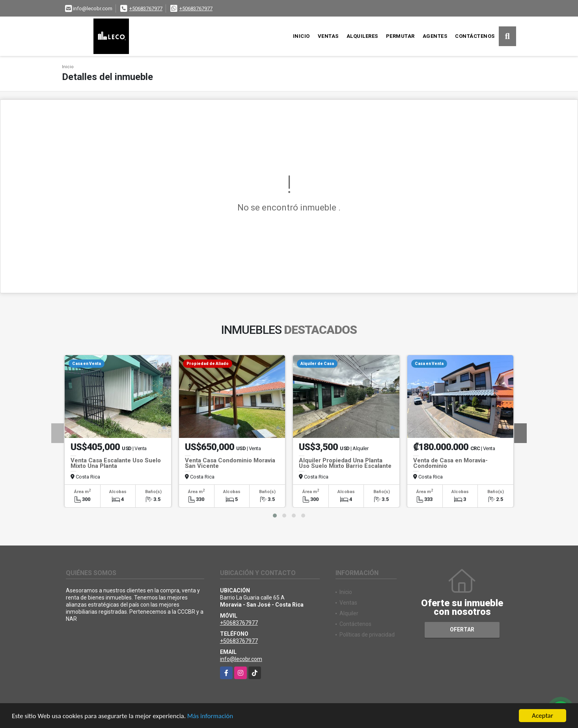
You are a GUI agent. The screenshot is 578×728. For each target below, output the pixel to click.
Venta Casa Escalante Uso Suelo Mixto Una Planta (116, 463)
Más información (210, 716)
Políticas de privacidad (367, 635)
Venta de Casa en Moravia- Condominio (450, 463)
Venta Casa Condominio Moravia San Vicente (230, 463)
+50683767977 (146, 8)
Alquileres (362, 36)
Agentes (435, 36)
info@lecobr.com (241, 659)
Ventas (328, 36)
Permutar (400, 36)
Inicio (301, 36)
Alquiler (349, 613)
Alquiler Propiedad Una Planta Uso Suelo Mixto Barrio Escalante (345, 463)
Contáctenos (475, 36)
